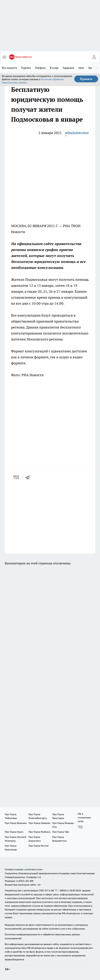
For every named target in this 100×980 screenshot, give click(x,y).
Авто (81, 68)
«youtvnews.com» (33, 869)
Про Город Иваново (39, 823)
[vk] (17, 477)
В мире (54, 68)
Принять (86, 79)
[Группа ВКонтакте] (80, 827)
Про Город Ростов (39, 846)
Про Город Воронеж (16, 823)
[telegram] (29, 477)
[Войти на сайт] (94, 57)
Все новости (10, 68)
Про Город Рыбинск (39, 832)
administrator (77, 133)
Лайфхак (40, 68)
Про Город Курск (14, 832)
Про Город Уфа (61, 832)
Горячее (26, 68)
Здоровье (68, 68)
